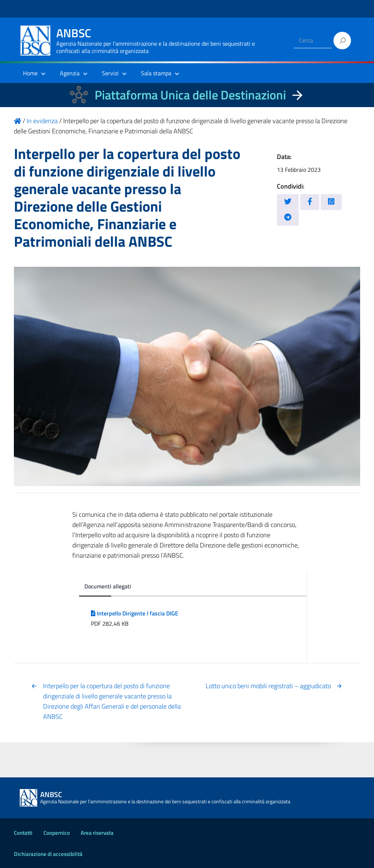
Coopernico (57, 833)
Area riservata (97, 833)
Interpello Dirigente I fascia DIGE (135, 613)
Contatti (23, 833)
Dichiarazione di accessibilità (48, 854)
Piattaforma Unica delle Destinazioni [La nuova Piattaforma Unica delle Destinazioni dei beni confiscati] (190, 95)
